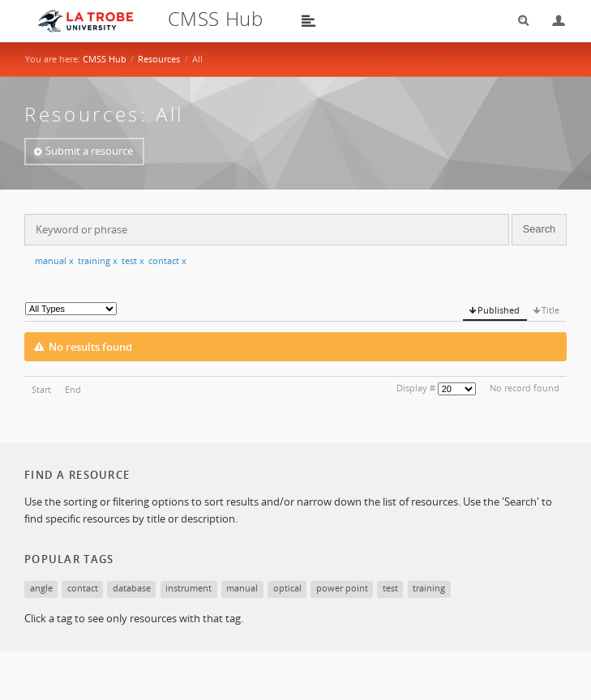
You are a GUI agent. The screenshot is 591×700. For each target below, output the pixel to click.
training (98, 260)
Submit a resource (89, 151)
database (132, 588)
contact (167, 260)
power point (342, 588)
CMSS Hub (105, 59)
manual (54, 260)
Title (550, 310)
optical (287, 588)
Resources (159, 59)
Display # (416, 388)
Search (518, 21)
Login (552, 21)
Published (499, 310)
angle (41, 588)
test (133, 260)
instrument (188, 588)
